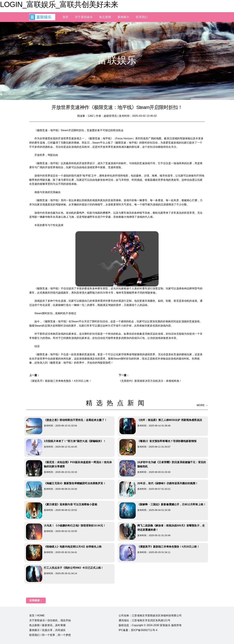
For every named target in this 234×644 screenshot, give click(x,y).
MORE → (202, 405)
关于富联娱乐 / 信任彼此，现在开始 (50, 620)
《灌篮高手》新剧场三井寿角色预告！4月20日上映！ (60, 381)
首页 (65, 17)
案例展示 (123, 17)
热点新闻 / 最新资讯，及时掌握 (47, 625)
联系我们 (142, 17)
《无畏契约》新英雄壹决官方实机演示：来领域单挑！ (150, 381)
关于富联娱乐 (84, 17)
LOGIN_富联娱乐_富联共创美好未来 (59, 4)
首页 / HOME (37, 616)
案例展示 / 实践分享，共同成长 (47, 630)
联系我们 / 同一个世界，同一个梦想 (50, 635)
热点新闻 (105, 17)
